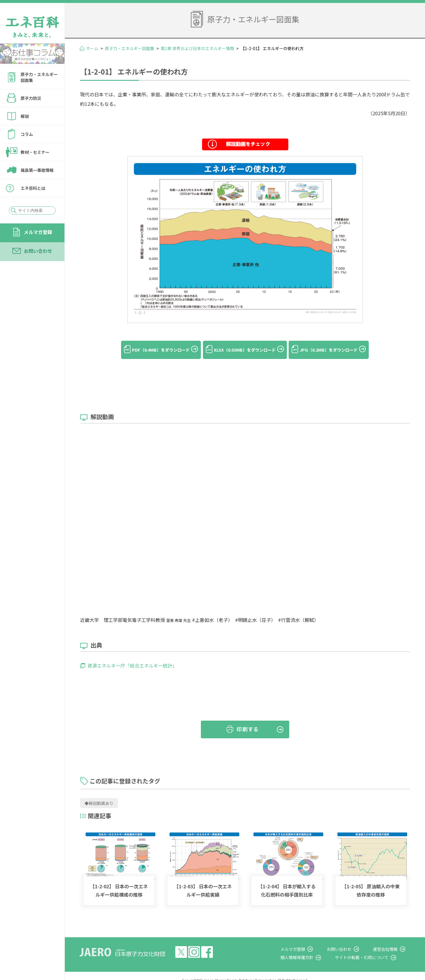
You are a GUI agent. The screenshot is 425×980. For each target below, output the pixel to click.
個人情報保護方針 (312, 949)
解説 (25, 116)
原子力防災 (31, 98)
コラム (27, 134)
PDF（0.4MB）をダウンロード (148, 350)
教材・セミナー (35, 152)
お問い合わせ (38, 251)
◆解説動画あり (99, 795)
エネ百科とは (33, 188)
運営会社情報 (390, 941)
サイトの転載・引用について (372, 949)
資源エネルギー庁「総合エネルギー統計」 (132, 657)
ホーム (92, 48)
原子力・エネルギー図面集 (39, 77)
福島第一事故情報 (37, 170)
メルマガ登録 (38, 232)
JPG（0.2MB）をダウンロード (342, 350)
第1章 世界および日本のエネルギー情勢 (197, 48)
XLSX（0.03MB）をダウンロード (245, 350)
